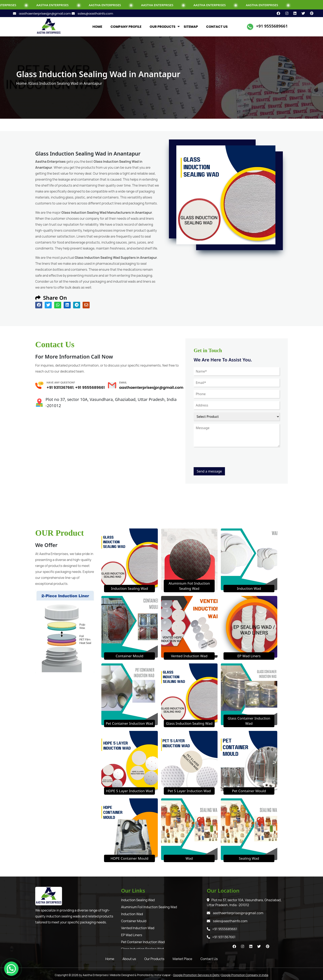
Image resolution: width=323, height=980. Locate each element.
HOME (97, 27)
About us (129, 959)
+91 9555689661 (272, 26)
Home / (23, 83)
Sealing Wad (249, 858)
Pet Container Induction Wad (129, 723)
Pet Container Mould (249, 791)
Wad (189, 858)
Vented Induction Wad (189, 656)
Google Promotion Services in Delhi (196, 975)
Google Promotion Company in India (245, 975)
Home (110, 959)
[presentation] (225, 459)
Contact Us (209, 959)
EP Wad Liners (249, 656)
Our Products (154, 959)
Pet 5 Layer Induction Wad (189, 791)
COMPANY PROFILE (126, 27)
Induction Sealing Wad (129, 588)
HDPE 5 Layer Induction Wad (129, 791)
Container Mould (129, 656)
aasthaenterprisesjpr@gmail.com (42, 13)
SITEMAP (191, 27)
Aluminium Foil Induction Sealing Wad (149, 907)
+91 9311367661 (60, 387)
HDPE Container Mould (129, 858)
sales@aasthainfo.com (92, 13)
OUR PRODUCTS (163, 27)
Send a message (209, 471)
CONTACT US (217, 27)
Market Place (182, 959)
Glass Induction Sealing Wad (189, 723)
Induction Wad (249, 588)
